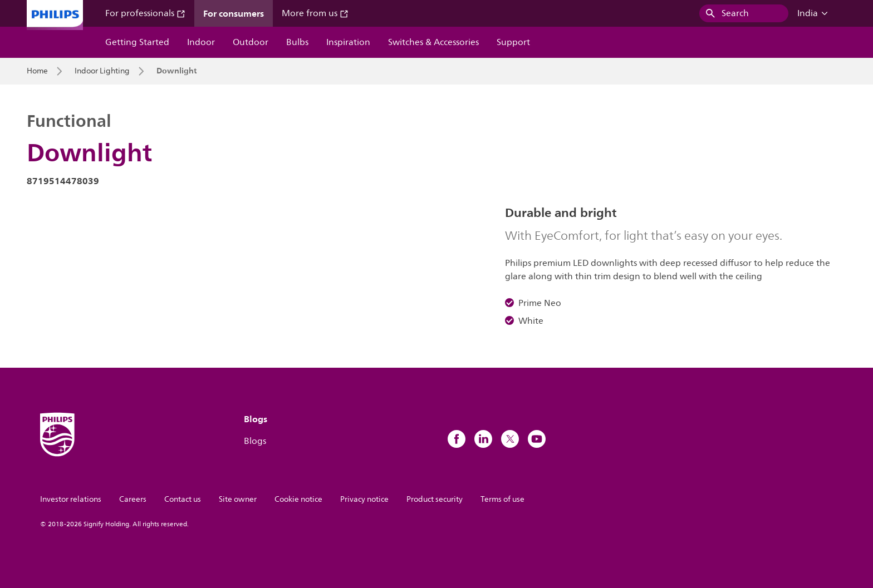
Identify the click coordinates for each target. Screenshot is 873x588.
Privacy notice (364, 499)
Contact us (183, 499)
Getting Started (137, 42)
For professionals (145, 13)
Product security (435, 499)
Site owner (238, 499)
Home (37, 71)
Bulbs (297, 42)
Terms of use (502, 499)
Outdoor (251, 42)
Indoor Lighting (102, 71)
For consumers (234, 13)
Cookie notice (298, 499)
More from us (315, 13)
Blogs (255, 441)
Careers (133, 499)
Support (513, 42)
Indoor (201, 42)
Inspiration (348, 42)
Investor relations (71, 499)
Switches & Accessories (433, 42)
